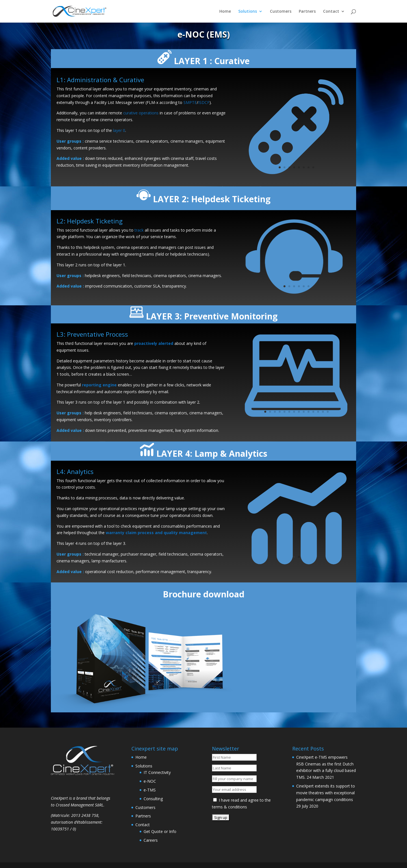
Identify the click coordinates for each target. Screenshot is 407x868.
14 (328, 412)
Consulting (153, 799)
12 (318, 412)
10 (309, 412)
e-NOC (150, 781)
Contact (331, 12)
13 (323, 412)
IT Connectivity (157, 772)
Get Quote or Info (160, 831)
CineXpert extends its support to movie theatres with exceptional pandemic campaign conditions (326, 793)
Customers (281, 12)
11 (313, 412)
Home (225, 12)
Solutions (248, 12)
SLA (156, 286)
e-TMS (150, 790)
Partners (307, 12)
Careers (151, 840)
